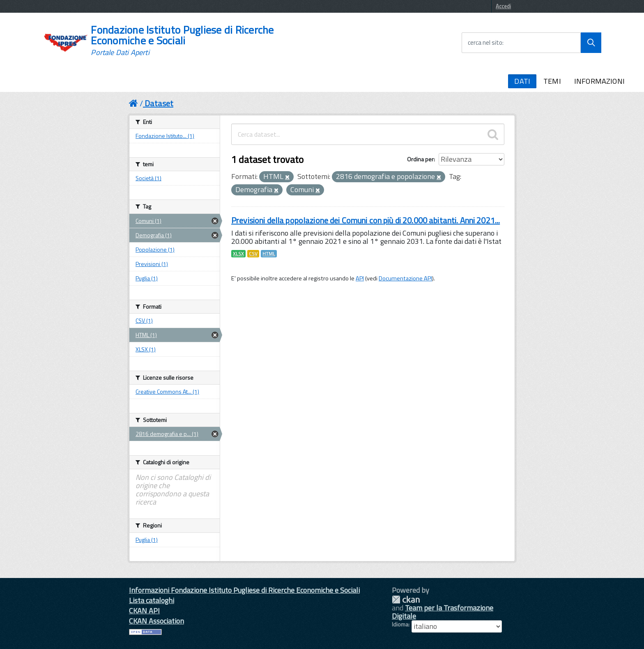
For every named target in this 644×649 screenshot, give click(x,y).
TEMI (552, 81)
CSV (253, 254)
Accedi (503, 6)
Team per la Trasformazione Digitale (443, 612)
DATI (522, 81)
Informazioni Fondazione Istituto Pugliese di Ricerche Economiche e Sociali (244, 590)
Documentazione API (405, 278)
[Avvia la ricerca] (591, 43)
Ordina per (420, 159)
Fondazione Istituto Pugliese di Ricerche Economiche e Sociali (182, 41)
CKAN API (144, 611)
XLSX (238, 254)
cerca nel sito (485, 43)
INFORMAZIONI (599, 81)
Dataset (159, 103)
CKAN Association (156, 621)
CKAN (406, 600)
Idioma (400, 624)
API (360, 278)
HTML (269, 254)
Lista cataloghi (152, 600)
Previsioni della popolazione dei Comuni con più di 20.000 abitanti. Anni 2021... (366, 220)
